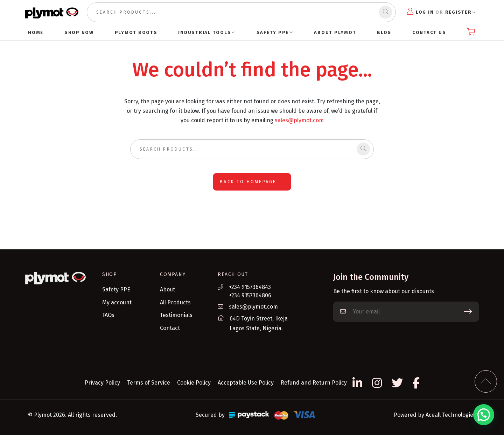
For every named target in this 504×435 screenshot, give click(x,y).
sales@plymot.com (299, 120)
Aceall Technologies (451, 415)
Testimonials (176, 315)
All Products (175, 302)
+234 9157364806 (250, 295)
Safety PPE (116, 289)
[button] (484, 415)
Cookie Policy (194, 383)
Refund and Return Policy (314, 383)
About (167, 289)
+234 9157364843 (250, 287)
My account (117, 302)
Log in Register (439, 11)
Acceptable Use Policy (246, 383)
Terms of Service (149, 383)
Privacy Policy (102, 383)
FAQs (108, 315)
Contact (170, 328)
